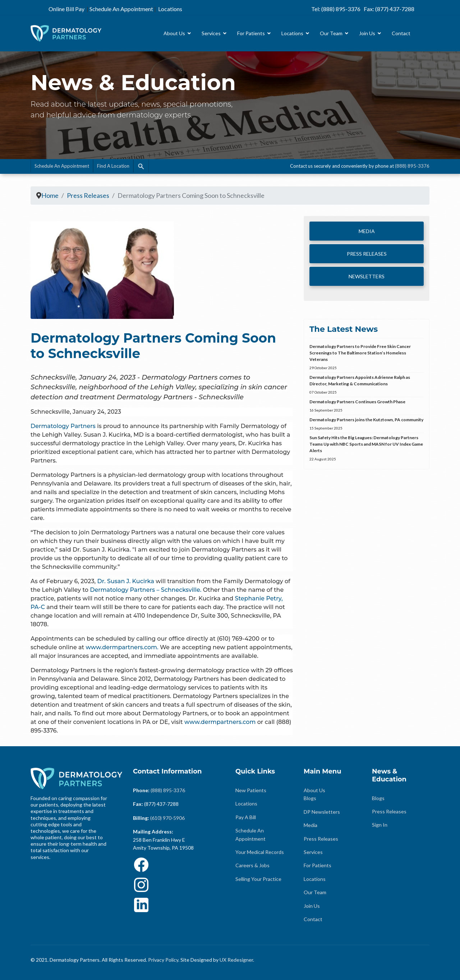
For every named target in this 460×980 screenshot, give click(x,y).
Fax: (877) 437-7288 (389, 9)
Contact (401, 33)
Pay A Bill (246, 817)
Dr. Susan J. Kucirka (126, 581)
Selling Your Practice (258, 879)
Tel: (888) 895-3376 (336, 9)
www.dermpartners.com (220, 722)
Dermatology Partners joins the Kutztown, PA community (367, 424)
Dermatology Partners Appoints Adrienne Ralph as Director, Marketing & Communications (367, 385)
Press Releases (321, 839)
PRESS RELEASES (367, 254)
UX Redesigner (236, 960)
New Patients (251, 790)
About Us (174, 33)
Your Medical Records (260, 852)
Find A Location (113, 166)
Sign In (380, 825)
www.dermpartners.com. (121, 647)
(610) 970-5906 (167, 818)
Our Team (331, 33)
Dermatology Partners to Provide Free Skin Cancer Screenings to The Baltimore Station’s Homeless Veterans (367, 357)
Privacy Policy (163, 960)
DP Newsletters (322, 812)
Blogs (310, 798)
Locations (170, 9)
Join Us (367, 33)
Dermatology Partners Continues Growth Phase (367, 406)
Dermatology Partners (63, 426)
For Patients (251, 33)
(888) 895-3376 (412, 166)
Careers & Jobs (252, 865)
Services (211, 33)
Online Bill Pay (66, 9)
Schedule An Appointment (121, 9)
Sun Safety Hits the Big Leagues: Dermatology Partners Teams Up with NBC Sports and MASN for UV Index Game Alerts (367, 449)
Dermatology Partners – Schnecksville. (146, 590)
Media (310, 825)
